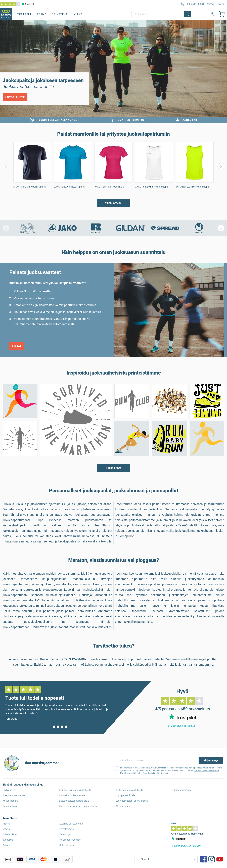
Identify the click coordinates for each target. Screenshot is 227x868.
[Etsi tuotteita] (161, 14)
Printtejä (60, 14)
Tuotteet (24, 14)
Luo (78, 14)
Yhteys (211, 4)
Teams (42, 14)
